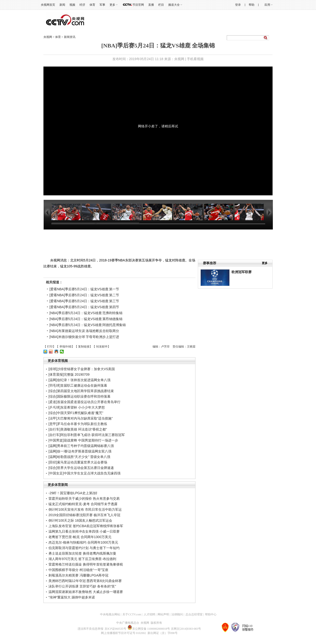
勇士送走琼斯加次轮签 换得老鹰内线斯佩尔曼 (82, 553)
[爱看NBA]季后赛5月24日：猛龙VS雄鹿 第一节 (84, 289)
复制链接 (84, 347)
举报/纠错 (66, 347)
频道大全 (174, 5)
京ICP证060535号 (115, 629)
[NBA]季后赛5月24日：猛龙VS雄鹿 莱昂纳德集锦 (86, 319)
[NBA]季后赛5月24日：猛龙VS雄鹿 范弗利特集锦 (86, 313)
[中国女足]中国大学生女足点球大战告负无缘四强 (84, 473)
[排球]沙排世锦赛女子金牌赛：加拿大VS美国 (82, 369)
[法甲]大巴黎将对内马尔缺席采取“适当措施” (81, 418)
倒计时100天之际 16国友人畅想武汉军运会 (80, 520)
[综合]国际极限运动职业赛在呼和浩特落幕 (79, 396)
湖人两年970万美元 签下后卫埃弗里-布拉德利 (82, 559)
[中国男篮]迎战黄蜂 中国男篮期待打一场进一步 (83, 440)
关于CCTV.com (132, 614)
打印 (50, 347)
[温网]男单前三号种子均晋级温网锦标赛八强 (81, 446)
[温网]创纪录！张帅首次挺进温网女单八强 (79, 380)
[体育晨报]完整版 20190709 (69, 374)
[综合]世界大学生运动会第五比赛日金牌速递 (81, 468)
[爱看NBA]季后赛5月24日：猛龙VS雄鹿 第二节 (84, 295)
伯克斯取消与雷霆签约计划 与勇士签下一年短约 (84, 548)
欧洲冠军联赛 (242, 272)
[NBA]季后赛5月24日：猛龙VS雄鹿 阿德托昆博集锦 (88, 325)
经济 (82, 5)
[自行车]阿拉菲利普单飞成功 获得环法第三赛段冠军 (87, 435)
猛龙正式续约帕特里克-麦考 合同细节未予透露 (83, 504)
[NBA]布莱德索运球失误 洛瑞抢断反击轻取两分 (84, 331)
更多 (112, 5)
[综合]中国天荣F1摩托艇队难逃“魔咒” (76, 413)
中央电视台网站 (110, 614)
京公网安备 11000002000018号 (149, 629)
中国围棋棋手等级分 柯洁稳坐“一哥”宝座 (78, 570)
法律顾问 (177, 614)
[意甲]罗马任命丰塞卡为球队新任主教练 (78, 424)
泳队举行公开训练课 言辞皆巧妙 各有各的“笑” (82, 586)
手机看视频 (195, 59)
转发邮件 (102, 347)
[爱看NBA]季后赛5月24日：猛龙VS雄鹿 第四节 (84, 307)
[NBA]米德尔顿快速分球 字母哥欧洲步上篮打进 (84, 337)
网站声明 (163, 614)
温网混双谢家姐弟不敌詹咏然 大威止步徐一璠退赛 (86, 592)
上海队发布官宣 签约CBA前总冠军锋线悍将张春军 (86, 526)
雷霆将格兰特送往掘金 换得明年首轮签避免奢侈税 (86, 564)
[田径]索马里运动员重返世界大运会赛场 (78, 462)
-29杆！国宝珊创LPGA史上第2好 (73, 493)
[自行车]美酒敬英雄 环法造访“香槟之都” (78, 429)
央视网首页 (48, 5)
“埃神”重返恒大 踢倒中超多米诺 (72, 597)
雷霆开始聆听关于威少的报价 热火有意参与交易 (84, 499)
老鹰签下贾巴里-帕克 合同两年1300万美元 (80, 537)
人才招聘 (149, 614)
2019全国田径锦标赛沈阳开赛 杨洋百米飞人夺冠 (84, 515)
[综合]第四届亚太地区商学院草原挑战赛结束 (81, 391)
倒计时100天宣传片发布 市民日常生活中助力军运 (85, 509)
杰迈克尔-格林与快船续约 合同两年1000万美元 (83, 542)
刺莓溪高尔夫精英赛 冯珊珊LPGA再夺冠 (78, 575)
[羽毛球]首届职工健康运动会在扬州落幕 (78, 385)
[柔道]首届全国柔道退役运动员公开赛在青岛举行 (84, 402)
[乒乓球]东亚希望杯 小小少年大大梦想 (77, 407)
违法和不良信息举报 (90, 629)
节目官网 (138, 5)
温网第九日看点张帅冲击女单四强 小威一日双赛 (84, 531)
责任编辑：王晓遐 (184, 347)
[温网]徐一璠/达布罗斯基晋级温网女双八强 (80, 451)
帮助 (252, 5)
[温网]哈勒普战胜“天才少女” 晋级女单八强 (79, 457)
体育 (92, 5)
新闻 (62, 5)
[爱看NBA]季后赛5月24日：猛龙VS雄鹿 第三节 (84, 301)
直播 (151, 5)
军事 (102, 5)
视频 (72, 5)
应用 (267, 5)
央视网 (48, 37)
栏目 (161, 5)
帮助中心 (211, 614)
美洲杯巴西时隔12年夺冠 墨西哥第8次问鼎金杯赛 (85, 581)
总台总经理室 (194, 614)
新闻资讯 (70, 37)
